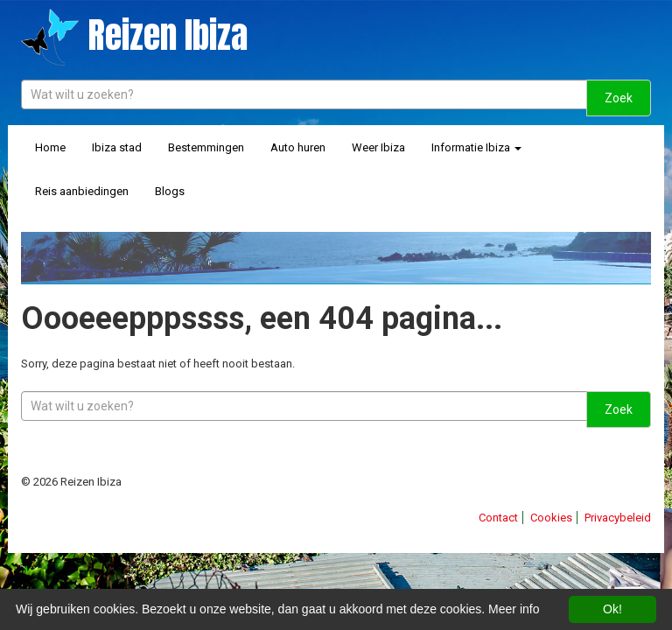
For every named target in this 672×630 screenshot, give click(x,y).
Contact (498, 518)
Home (50, 147)
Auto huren (298, 147)
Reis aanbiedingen (82, 191)
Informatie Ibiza (476, 147)
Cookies (551, 518)
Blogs (170, 191)
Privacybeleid (618, 518)
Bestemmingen (206, 147)
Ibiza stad (117, 147)
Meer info (514, 609)
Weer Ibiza (378, 147)
